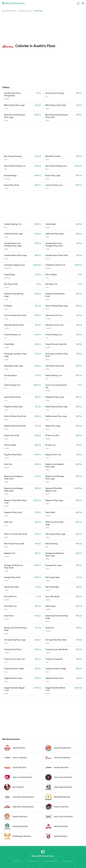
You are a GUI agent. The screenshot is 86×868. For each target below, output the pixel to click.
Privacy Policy (68, 861)
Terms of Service (51, 861)
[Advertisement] (43, 26)
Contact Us (33, 861)
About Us (18, 861)
